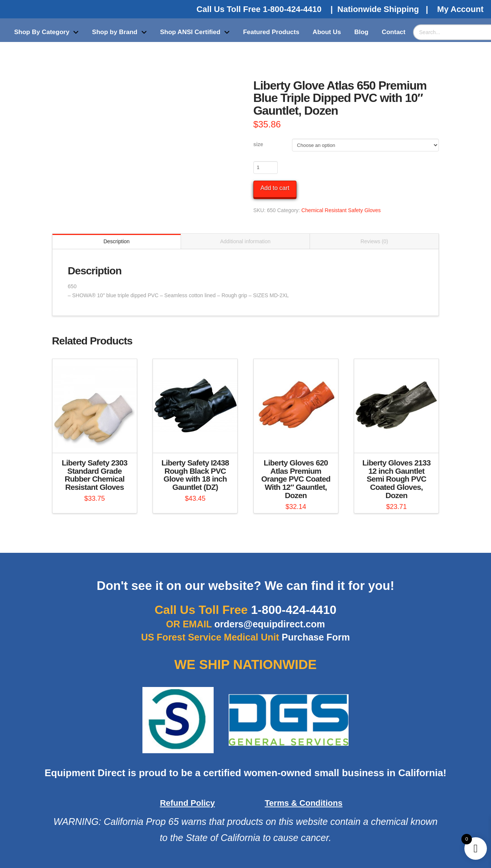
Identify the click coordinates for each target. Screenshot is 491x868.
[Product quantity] (266, 168)
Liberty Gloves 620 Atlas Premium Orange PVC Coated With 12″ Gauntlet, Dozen (296, 479)
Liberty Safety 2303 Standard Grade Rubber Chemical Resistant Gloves (95, 475)
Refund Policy (188, 803)
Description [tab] (117, 241)
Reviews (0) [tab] (374, 241)
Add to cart (275, 188)
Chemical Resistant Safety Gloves (341, 210)
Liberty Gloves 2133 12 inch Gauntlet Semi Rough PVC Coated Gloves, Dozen (397, 479)
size (258, 144)
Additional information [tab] (245, 241)
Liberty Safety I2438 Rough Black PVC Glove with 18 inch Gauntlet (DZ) (195, 475)
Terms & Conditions (303, 803)
